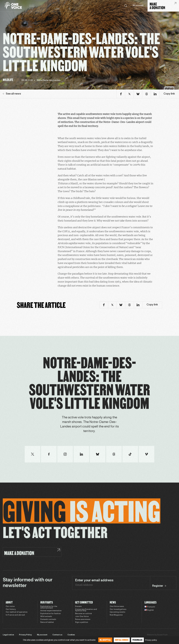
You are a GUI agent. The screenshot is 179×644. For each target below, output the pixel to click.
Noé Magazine (116, 615)
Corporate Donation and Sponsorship (86, 610)
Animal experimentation (51, 611)
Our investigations (118, 609)
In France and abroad (15, 615)
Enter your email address (94, 580)
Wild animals (46, 617)
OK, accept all (105, 640)
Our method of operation (17, 612)
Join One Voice (82, 617)
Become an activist (83, 614)
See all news (12, 94)
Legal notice (8, 635)
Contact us (57, 635)
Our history (11, 609)
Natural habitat (47, 622)
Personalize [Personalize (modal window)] (137, 640)
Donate (78, 607)
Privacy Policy (25, 635)
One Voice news (117, 607)
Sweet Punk (162, 635)
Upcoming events (117, 612)
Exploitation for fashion (51, 614)
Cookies (71, 635)
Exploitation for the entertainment (49, 607)
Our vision (10, 607)
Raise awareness (83, 619)
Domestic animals (48, 619)
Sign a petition (82, 622)
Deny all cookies (122, 640)
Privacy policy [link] (151, 640)
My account (138, 6)
